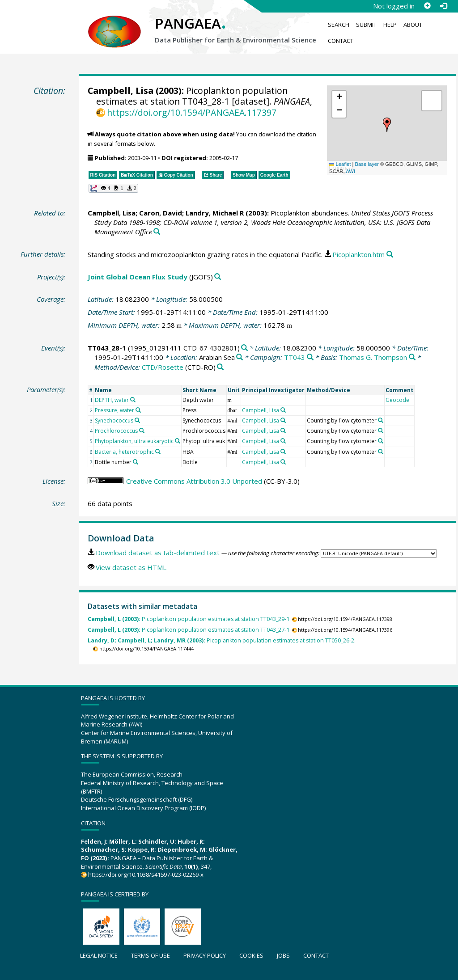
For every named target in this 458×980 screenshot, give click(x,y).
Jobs (283, 955)
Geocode (397, 400)
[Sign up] (427, 6)
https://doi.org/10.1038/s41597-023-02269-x (146, 874)
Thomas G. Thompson (373, 357)
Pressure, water (114, 410)
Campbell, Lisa (121, 91)
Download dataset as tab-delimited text (158, 553)
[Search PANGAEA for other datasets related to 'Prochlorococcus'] (142, 431)
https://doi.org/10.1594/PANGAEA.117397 (192, 112)
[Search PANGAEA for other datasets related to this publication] (157, 232)
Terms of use (151, 955)
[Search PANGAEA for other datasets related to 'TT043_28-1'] (244, 348)
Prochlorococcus (116, 431)
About (413, 25)
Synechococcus (114, 420)
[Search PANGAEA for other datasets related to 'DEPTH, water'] (133, 400)
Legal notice (99, 955)
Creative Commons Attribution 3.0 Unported (194, 481)
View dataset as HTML (131, 567)
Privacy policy (205, 955)
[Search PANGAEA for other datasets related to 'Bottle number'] (136, 462)
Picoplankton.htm (358, 254)
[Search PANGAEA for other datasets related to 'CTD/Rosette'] (220, 367)
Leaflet (340, 164)
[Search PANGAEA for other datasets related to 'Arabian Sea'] (240, 357)
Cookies (251, 955)
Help (390, 25)
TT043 (295, 357)
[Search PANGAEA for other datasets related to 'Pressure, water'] (138, 410)
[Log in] (443, 6)
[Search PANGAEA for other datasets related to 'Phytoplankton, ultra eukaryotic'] (178, 441)
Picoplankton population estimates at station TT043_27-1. (189, 630)
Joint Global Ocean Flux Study (138, 277)
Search (339, 25)
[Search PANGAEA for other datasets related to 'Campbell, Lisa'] (283, 410)
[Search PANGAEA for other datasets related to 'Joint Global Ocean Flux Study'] (218, 277)
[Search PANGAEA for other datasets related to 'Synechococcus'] (137, 420)
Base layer (367, 164)
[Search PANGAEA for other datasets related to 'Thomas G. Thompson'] (412, 357)
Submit (366, 25)
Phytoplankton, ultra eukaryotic (134, 441)
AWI (350, 171)
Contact (341, 41)
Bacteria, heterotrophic (124, 452)
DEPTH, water (112, 400)
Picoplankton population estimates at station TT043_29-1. (189, 619)
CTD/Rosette (163, 367)
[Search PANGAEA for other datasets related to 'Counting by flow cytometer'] (381, 420)
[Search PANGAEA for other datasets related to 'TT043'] (310, 357)
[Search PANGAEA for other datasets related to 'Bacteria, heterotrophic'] (158, 452)
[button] (387, 125)
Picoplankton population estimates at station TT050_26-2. (222, 640)
